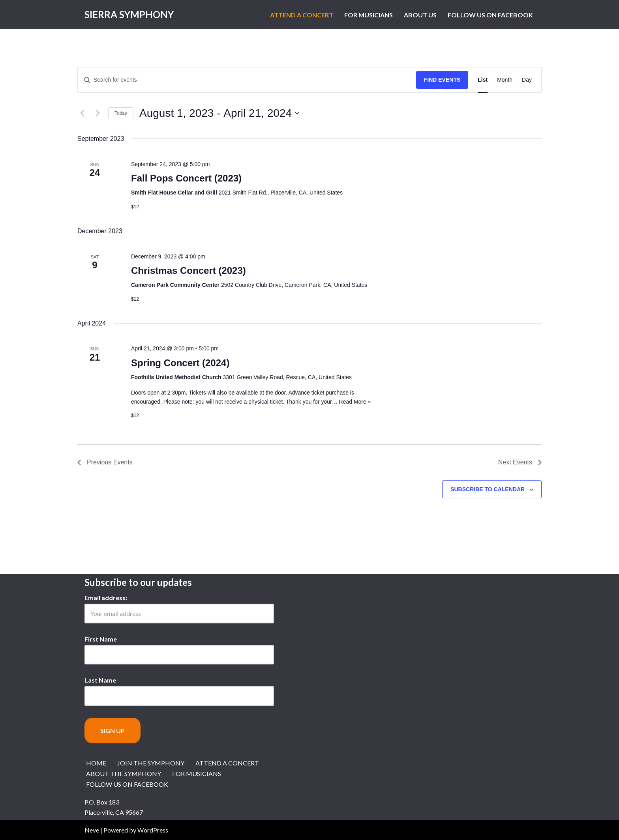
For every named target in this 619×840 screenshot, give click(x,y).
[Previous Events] (82, 113)
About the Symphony (124, 774)
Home (96, 763)
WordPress (153, 830)
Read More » (355, 402)
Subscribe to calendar (488, 489)
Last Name (100, 680)
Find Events (442, 80)
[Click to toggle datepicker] (219, 113)
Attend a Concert (302, 15)
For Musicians (369, 15)
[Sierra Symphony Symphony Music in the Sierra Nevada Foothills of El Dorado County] (129, 15)
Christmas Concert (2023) (189, 270)
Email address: (106, 598)
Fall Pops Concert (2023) (186, 178)
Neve (92, 830)
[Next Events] (98, 113)
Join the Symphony (151, 763)
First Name (101, 639)
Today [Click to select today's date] (121, 113)
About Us (420, 15)
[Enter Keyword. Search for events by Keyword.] (247, 80)
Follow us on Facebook (490, 15)
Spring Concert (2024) (180, 363)
